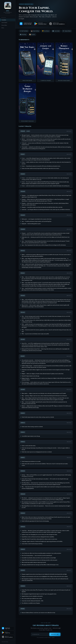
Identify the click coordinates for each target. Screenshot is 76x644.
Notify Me (55, 634)
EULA (3, 28)
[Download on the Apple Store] (8, 628)
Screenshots (4, 20)
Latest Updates (4, 23)
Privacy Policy (4, 25)
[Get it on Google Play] (8, 633)
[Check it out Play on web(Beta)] (8, 637)
